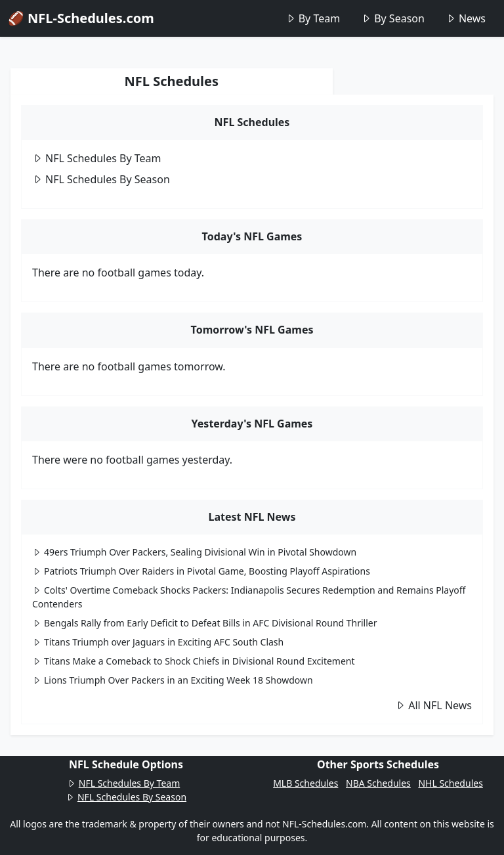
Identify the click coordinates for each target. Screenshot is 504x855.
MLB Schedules (305, 783)
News (466, 18)
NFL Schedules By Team (97, 158)
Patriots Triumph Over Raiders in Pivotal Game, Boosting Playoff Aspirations (201, 571)
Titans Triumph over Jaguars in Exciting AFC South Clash (158, 642)
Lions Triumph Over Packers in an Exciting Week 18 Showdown (173, 680)
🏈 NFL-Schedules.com (81, 18)
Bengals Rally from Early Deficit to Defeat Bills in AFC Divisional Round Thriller (205, 623)
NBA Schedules (378, 783)
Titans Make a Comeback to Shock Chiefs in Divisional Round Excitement (194, 661)
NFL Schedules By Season (101, 179)
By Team (313, 18)
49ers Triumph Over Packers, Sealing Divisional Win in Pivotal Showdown (194, 552)
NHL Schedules (450, 783)
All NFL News (433, 705)
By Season (393, 18)
